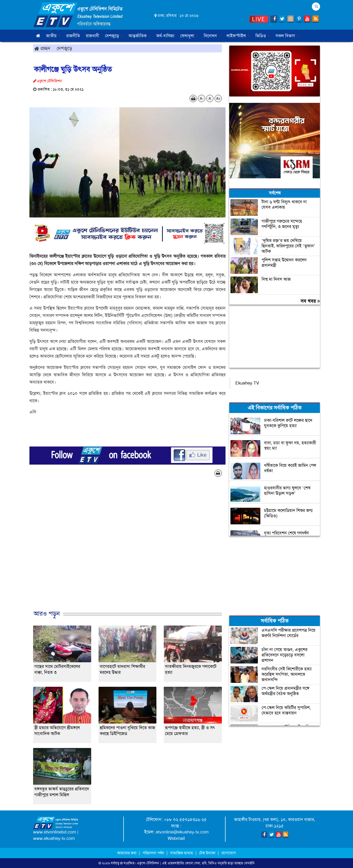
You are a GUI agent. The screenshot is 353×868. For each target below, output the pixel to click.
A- (202, 98)
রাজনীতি (73, 36)
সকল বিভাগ (287, 36)
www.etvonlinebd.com (55, 832)
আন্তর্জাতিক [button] (139, 36)
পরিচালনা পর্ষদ (153, 853)
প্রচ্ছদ (42, 48)
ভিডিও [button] (263, 36)
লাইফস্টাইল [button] (238, 36)
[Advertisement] (127, 549)
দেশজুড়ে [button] (114, 36)
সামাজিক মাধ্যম (182, 853)
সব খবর (310, 301)
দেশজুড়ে (64, 48)
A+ (218, 98)
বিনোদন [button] (212, 36)
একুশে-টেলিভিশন (148, 863)
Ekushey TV (247, 383)
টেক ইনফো (208, 853)
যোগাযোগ (229, 853)
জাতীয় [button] (53, 36)
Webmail (176, 838)
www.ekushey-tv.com (54, 838)
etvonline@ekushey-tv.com (182, 832)
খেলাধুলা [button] (189, 36)
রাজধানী (92, 36)
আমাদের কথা (127, 853)
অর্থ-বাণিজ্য (165, 36)
